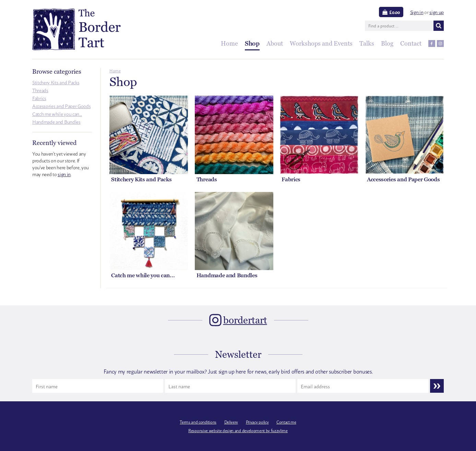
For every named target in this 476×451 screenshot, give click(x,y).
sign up (437, 12)
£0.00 (394, 12)
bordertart (245, 320)
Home (115, 71)
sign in (64, 174)
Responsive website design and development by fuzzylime (238, 430)
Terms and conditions (198, 422)
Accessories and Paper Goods (61, 106)
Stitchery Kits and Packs (56, 82)
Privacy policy (257, 422)
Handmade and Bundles (56, 121)
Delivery (231, 422)
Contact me (286, 422)
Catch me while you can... (57, 114)
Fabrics (39, 98)
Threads (40, 90)
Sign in (417, 12)
